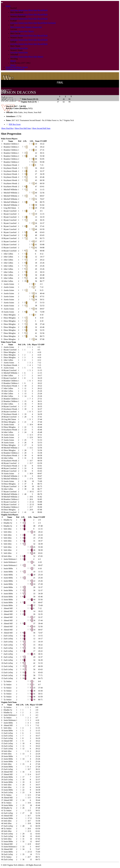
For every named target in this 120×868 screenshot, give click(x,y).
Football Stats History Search (17, 67)
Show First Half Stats (23, 128)
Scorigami (52, 23)
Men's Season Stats (18, 27)
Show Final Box (7, 128)
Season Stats (23, 10)
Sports (8, 6)
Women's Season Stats (34, 27)
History (31, 31)
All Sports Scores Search (15, 69)
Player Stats (33, 10)
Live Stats (14, 10)
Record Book (43, 10)
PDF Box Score (15, 124)
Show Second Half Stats (41, 128)
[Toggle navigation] (2, 3)
